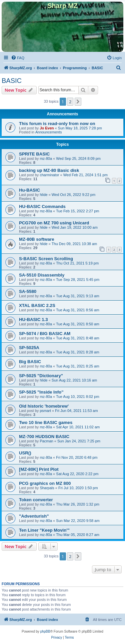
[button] (78, 102)
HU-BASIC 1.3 (33, 319)
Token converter (36, 500)
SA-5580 (28, 291)
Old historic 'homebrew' (44, 406)
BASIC (12, 81)
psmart (45, 411)
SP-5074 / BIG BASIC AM (45, 334)
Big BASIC (30, 362)
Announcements (49, 132)
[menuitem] (18, 58)
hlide (43, 195)
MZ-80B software (37, 239)
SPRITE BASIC (34, 154)
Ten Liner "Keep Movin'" (44, 530)
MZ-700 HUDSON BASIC (44, 437)
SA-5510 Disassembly (42, 275)
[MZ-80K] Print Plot (39, 469)
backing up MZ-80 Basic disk (49, 170)
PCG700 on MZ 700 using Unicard (54, 223)
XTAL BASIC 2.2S (37, 305)
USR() (25, 453)
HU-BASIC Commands (42, 206)
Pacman (46, 441)
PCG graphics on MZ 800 (45, 483)
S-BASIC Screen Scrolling (46, 259)
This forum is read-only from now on (57, 124)
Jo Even (47, 128)
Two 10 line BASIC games (46, 422)
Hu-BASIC (29, 190)
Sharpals (47, 488)
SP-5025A (29, 348)
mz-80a (46, 158)
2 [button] (70, 102)
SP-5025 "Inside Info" (41, 392)
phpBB (45, 631)
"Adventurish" (34, 516)
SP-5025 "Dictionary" (41, 376)
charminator (49, 175)
